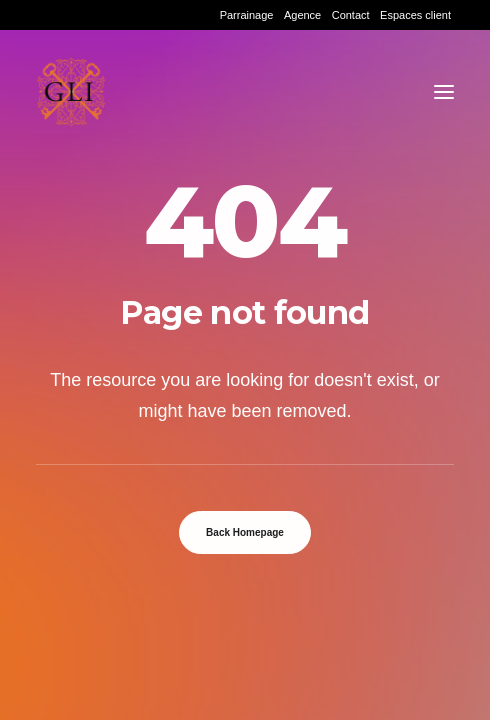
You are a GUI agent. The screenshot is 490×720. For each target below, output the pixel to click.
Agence (302, 15)
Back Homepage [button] (245, 532)
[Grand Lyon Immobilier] (71, 92)
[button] (444, 92)
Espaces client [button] (415, 15)
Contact (351, 15)
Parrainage (247, 15)
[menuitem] (247, 15)
